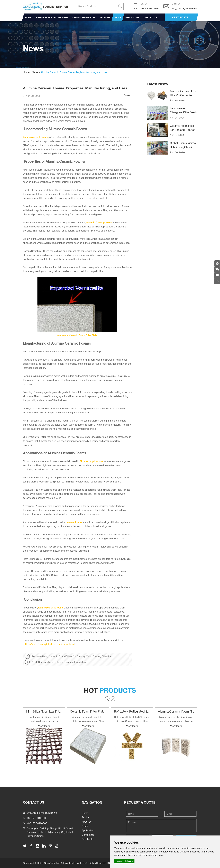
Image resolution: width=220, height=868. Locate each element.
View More (44, 726)
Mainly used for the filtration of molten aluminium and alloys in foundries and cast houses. (176, 719)
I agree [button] (119, 861)
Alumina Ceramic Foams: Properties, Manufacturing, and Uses (74, 72)
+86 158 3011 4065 (37, 823)
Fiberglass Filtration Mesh (52, 17)
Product (86, 817)
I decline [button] (129, 861)
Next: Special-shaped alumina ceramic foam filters (59, 662)
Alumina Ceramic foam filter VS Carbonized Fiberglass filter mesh (184, 95)
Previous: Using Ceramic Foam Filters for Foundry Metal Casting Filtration (72, 656)
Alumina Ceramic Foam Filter (177, 711)
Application (132, 17)
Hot (110, 690)
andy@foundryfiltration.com (184, 8)
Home (28, 17)
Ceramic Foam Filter (84, 17)
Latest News (157, 84)
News (118, 17)
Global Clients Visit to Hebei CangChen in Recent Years (183, 147)
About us (105, 17)
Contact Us (150, 17)
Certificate (87, 839)
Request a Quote (140, 802)
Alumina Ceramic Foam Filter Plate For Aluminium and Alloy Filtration (88, 719)
